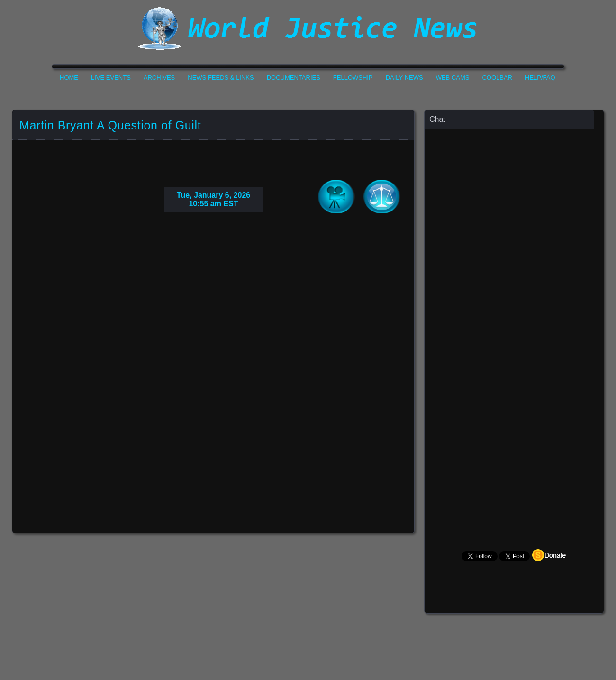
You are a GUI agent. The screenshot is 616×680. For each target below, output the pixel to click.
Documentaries (294, 78)
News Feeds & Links (221, 78)
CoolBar (497, 78)
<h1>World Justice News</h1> (308, 28)
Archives (159, 78)
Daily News (404, 78)
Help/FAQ (540, 78)
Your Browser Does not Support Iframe (515, 316)
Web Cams (453, 78)
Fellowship (353, 78)
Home (69, 78)
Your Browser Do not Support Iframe (213, 358)
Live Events (111, 78)
